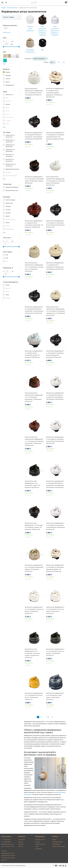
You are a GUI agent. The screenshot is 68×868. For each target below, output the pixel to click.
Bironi (7, 98)
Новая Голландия (10, 200)
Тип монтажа (7, 184)
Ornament (8, 213)
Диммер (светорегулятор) (12, 169)
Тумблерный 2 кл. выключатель (10, 151)
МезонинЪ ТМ (9, 95)
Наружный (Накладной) (12, 187)
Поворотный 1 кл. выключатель (10, 141)
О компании (21, 840)
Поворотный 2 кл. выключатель (10, 136)
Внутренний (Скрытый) (12, 190)
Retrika (7, 124)
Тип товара (7, 132)
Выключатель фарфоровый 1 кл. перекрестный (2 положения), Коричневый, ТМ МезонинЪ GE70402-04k (34, 224)
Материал (6, 69)
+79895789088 (7, 842)
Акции (37, 846)
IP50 (7, 258)
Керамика (8, 75)
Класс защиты (8, 252)
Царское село (9, 203)
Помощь (38, 842)
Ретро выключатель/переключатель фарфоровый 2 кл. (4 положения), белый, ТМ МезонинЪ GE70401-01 (34, 92)
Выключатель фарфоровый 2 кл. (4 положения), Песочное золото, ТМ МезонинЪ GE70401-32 (34, 696)
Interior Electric (9, 117)
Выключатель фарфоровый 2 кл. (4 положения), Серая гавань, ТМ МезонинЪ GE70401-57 (55, 696)
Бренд (5, 92)
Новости (21, 842)
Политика (21, 844)
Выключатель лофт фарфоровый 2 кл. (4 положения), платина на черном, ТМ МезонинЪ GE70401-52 (32, 653)
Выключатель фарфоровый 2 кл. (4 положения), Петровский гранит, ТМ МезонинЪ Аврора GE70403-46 (34, 180)
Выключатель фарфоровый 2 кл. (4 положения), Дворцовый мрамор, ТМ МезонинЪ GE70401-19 (34, 568)
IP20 (7, 255)
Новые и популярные (39, 59)
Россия (8, 285)
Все (52, 62)
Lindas (7, 114)
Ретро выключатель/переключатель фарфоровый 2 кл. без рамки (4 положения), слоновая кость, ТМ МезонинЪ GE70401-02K (56, 311)
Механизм (8, 172)
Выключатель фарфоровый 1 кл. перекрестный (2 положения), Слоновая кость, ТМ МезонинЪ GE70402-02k (55, 266)
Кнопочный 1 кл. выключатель (10, 155)
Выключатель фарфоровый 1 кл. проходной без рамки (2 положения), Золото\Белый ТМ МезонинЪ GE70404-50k (55, 396)
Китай (7, 292)
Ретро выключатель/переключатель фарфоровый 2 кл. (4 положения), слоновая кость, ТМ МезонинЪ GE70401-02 (34, 267)
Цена (5, 38)
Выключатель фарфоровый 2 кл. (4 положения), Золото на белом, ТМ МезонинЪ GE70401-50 (55, 610)
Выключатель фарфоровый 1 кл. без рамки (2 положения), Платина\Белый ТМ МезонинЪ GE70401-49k (56, 526)
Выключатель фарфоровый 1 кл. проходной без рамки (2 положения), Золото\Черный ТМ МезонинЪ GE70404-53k (34, 136)
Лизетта (8, 226)
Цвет (5, 52)
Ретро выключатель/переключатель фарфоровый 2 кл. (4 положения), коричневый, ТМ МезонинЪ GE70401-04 (34, 397)
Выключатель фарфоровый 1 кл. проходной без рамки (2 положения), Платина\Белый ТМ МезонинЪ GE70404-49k (55, 484)
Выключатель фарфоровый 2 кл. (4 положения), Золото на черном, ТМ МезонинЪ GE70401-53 (55, 652)
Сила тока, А (7, 238)
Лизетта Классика (10, 219)
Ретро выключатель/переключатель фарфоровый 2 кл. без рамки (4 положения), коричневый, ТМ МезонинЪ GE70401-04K (34, 441)
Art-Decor (8, 210)
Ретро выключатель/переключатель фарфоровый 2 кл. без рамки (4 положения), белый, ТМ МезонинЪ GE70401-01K (56, 181)
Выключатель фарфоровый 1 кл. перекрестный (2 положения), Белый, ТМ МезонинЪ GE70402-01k (34, 354)
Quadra (8, 216)
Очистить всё (7, 32)
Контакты (21, 846)
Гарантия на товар (40, 844)
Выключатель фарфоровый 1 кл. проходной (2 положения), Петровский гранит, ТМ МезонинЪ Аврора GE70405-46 (55, 137)
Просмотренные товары (59, 846)
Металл (8, 82)
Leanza (8, 111)
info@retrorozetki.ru (8, 844)
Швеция (8, 288)
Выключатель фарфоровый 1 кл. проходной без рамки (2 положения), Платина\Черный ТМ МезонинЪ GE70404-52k (34, 310)
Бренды (54, 840)
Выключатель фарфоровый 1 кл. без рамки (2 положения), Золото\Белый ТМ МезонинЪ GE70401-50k (55, 440)
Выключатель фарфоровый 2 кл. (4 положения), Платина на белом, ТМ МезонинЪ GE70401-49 (34, 610)
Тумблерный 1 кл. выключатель (10, 146)
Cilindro (8, 223)
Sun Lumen (9, 101)
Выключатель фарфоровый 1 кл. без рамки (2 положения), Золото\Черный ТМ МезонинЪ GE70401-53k (55, 224)
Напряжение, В (8, 268)
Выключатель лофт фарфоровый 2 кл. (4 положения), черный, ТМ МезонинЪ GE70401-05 (32, 484)
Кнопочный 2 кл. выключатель (10, 160)
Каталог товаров (9, 17)
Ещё (4, 64)
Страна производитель (10, 282)
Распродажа (39, 849)
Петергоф (8, 206)
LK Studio (8, 121)
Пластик (8, 79)
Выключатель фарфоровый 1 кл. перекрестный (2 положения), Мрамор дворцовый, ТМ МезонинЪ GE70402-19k (55, 93)
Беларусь (8, 298)
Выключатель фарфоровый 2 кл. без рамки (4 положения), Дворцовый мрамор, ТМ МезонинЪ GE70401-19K (55, 568)
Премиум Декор (10, 229)
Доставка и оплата (40, 840)
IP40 (7, 261)
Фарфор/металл (10, 85)
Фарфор (6, 28)
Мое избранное (56, 844)
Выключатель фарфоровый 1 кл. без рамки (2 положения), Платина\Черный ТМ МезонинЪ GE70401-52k (55, 354)
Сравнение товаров (58, 842)
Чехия (7, 295)
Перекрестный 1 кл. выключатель (11, 165)
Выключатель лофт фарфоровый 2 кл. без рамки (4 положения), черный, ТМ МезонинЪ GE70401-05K (34, 526)
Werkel (7, 108)
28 (48, 717)
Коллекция (6, 197)
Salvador (8, 104)
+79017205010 (7, 840)
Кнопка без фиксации (11, 176)
